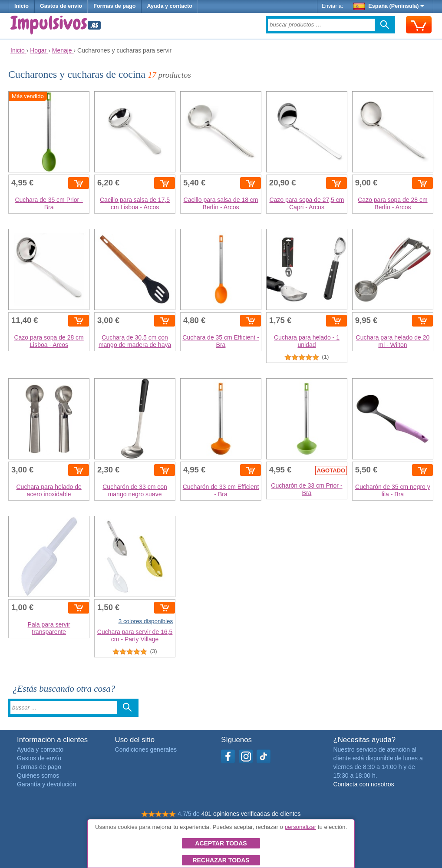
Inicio (21, 6)
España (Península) (389, 6)
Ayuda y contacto (170, 6)
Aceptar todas (221, 843)
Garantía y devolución (46, 784)
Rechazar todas (221, 860)
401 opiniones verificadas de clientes (251, 814)
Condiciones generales (146, 749)
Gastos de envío (61, 6)
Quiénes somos (38, 776)
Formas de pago (114, 6)
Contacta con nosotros (363, 784)
